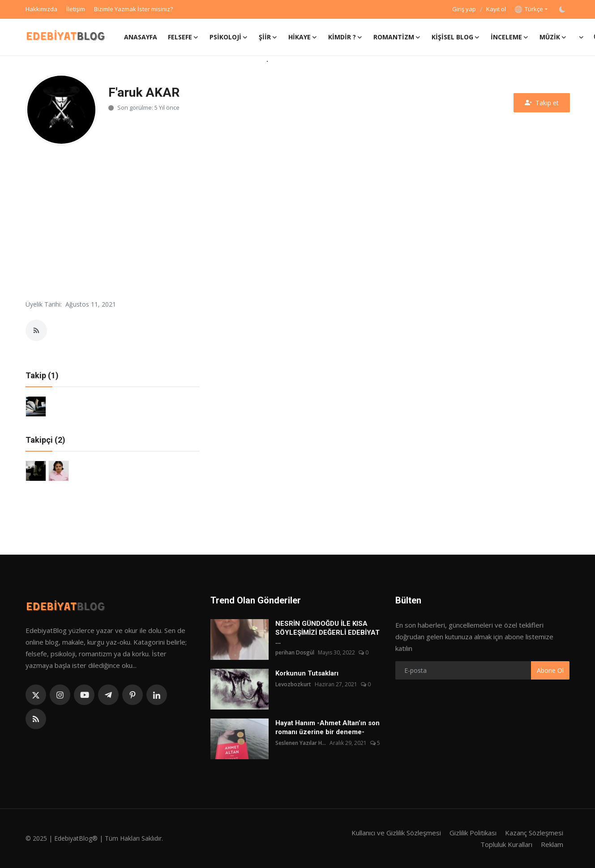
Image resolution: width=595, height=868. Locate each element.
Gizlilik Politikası (473, 833)
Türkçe (529, 9)
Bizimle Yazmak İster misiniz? (133, 9)
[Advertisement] (298, 222)
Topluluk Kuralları (506, 844)
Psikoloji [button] (229, 37)
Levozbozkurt (293, 684)
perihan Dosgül (295, 652)
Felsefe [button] (183, 37)
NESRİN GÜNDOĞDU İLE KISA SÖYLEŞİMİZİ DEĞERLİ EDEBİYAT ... (327, 633)
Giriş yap (464, 9)
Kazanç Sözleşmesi (534, 833)
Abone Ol (550, 670)
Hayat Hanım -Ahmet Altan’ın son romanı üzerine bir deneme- (327, 727)
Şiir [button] (268, 37)
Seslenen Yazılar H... (301, 743)
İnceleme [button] (510, 37)
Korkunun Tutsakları (307, 673)
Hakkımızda (41, 9)
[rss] (36, 719)
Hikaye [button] (303, 37)
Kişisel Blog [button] (456, 37)
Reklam (552, 844)
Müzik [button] (553, 37)
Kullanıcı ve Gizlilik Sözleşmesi (396, 833)
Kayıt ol (496, 9)
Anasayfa (141, 37)
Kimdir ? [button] (345, 37)
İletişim (76, 9)
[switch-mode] (563, 9)
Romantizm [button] (397, 37)
